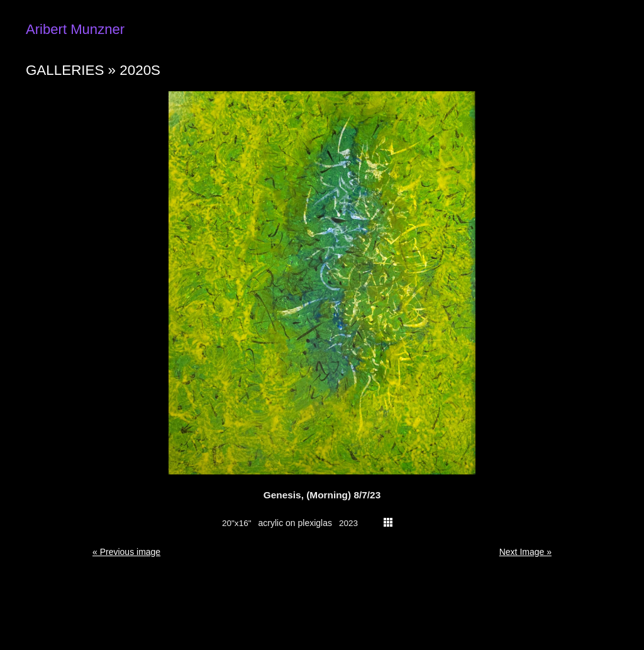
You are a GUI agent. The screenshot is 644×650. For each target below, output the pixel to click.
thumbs (388, 522)
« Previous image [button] (126, 552)
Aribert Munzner (75, 29)
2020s (140, 70)
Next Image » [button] (525, 552)
